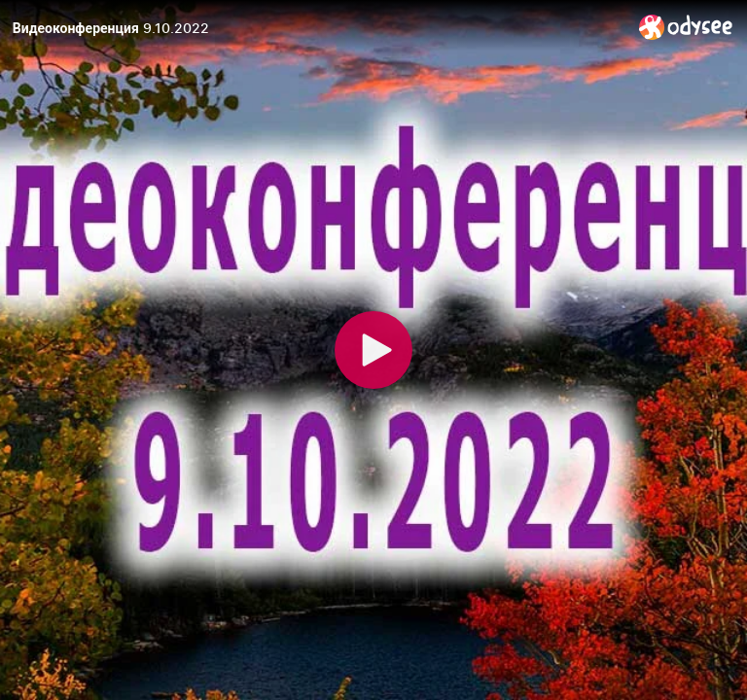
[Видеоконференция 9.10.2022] (318, 28)
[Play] (373, 350)
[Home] (686, 27)
